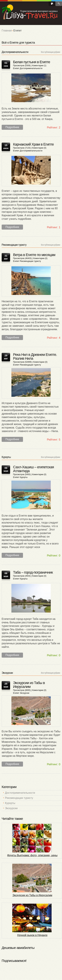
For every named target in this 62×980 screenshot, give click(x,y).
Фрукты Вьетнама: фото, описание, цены (32, 855)
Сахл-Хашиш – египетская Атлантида (33, 469)
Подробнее (12, 127)
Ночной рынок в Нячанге (32, 935)
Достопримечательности (31, 68)
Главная (7, 31)
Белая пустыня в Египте (32, 62)
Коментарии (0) (39, 148)
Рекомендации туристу (30, 261)
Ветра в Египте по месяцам (34, 255)
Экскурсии (25, 693)
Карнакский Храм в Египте (33, 144)
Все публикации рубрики (51, 52)
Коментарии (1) (39, 66)
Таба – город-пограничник (33, 572)
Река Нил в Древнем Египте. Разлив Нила (35, 356)
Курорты (24, 477)
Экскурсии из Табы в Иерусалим (29, 685)
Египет (16, 68)
